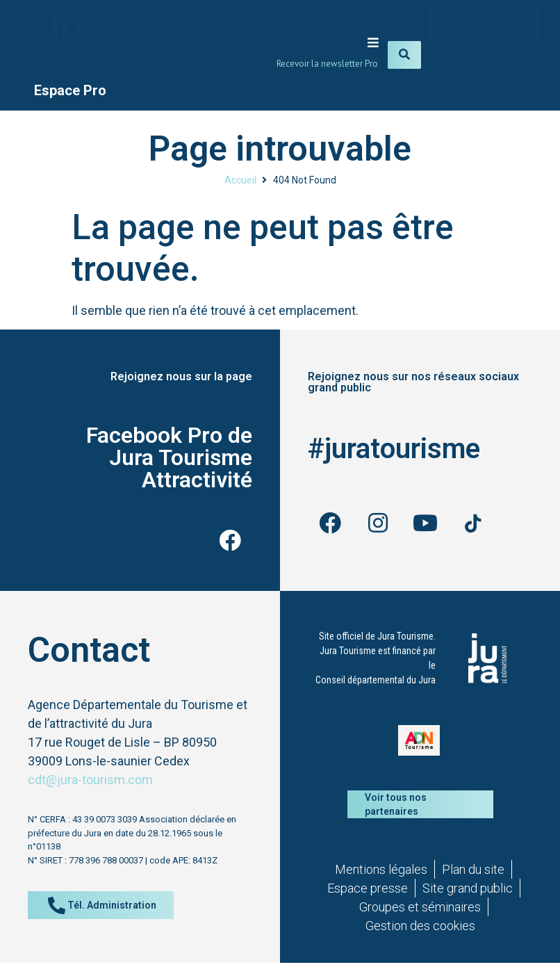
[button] (373, 42)
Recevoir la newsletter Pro (327, 64)
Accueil (240, 180)
